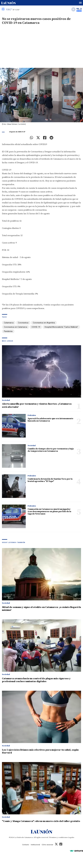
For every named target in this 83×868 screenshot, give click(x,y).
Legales (71, 837)
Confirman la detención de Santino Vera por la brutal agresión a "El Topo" (50, 480)
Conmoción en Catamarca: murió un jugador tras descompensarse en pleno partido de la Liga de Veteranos (49, 512)
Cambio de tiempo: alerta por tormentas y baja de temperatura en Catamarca (51, 450)
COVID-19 (36, 327)
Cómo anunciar (47, 845)
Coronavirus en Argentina (44, 323)
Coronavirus (23, 323)
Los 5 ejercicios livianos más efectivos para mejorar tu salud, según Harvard (40, 751)
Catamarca (9, 323)
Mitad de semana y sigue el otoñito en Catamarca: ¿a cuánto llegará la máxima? (41, 609)
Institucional (35, 845)
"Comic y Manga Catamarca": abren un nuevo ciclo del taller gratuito (41, 821)
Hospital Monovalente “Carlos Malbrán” (61, 327)
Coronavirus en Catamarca (16, 327)
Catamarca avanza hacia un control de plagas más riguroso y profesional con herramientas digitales (36, 680)
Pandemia (8, 331)
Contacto (26, 845)
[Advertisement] (42, 48)
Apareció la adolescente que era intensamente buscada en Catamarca (50, 420)
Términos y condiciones (58, 837)
